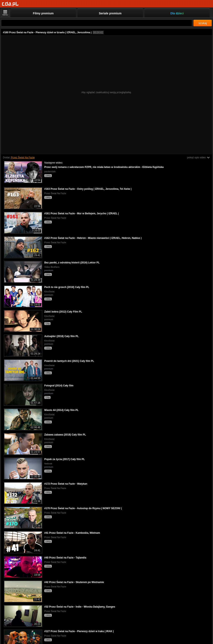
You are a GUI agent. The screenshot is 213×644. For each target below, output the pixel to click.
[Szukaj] (97, 23)
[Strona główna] (10, 4)
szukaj (203, 23)
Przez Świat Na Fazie (23, 158)
